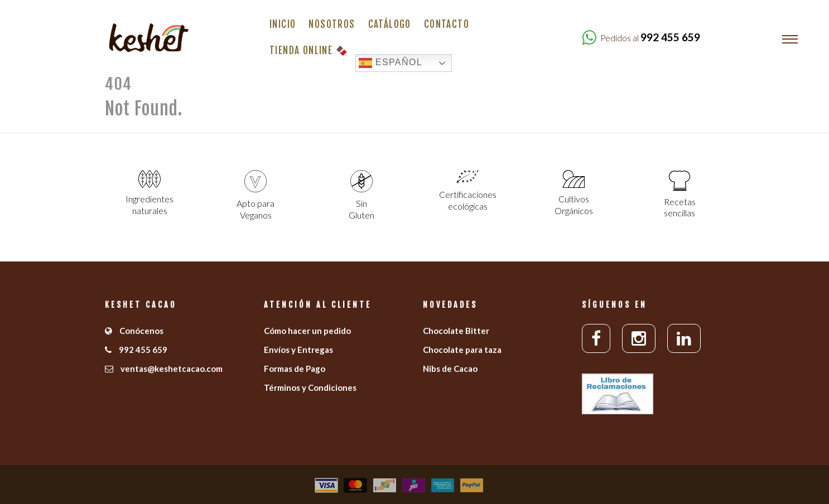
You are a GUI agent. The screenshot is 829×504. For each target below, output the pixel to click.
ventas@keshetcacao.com (164, 369)
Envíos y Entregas (298, 350)
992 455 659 (136, 350)
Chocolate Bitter (456, 331)
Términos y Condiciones (310, 387)
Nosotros (332, 24)
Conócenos (134, 331)
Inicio (283, 24)
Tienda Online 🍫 (309, 50)
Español (391, 63)
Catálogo (390, 24)
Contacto (447, 24)
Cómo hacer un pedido (307, 331)
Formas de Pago (295, 369)
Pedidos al (650, 38)
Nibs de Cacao (450, 369)
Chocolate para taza (462, 350)
